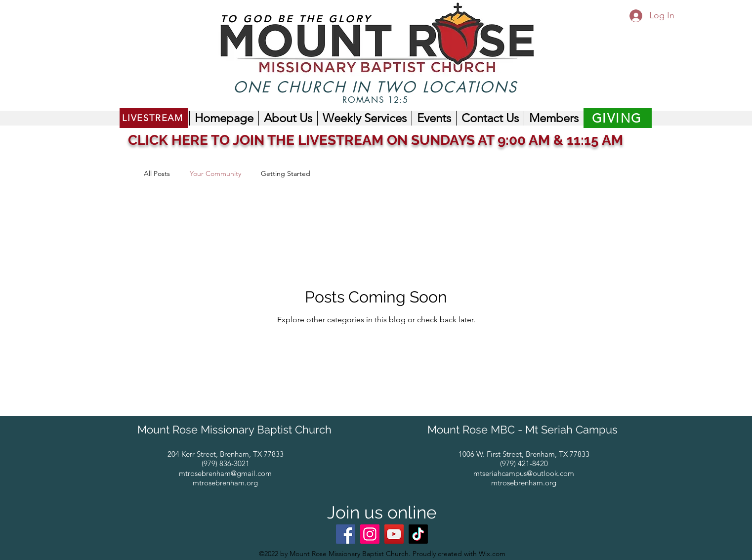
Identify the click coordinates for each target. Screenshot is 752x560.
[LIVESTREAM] (154, 118)
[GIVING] (618, 118)
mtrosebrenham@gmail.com (225, 473)
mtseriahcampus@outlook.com (524, 473)
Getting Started (286, 173)
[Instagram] (370, 534)
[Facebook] (346, 534)
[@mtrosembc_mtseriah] (418, 534)
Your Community (215, 173)
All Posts (157, 173)
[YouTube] (394, 534)
